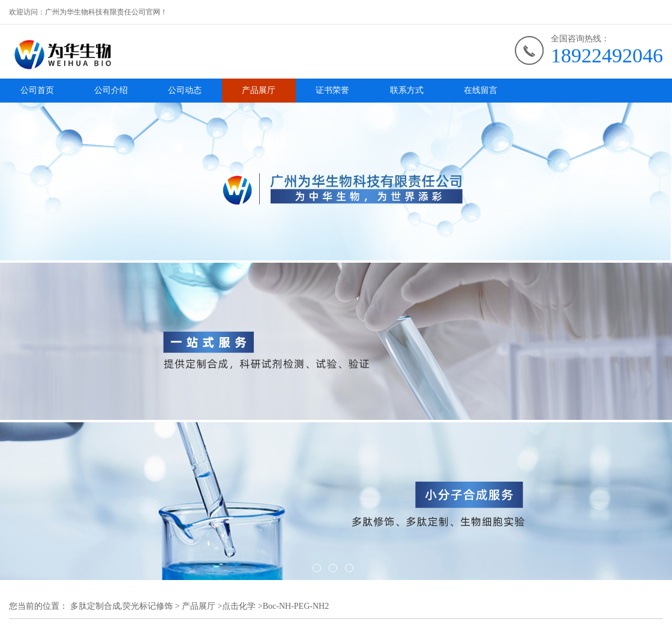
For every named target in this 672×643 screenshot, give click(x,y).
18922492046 (607, 55)
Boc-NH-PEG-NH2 (296, 606)
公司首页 (37, 90)
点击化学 (239, 606)
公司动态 (185, 90)
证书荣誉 (332, 90)
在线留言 (481, 90)
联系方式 (407, 90)
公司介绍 (111, 90)
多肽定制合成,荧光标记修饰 (122, 606)
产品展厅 (259, 90)
